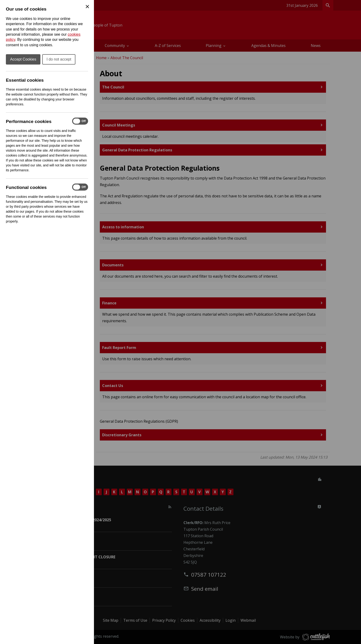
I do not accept (59, 59)
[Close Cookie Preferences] (87, 7)
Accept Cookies (23, 59)
